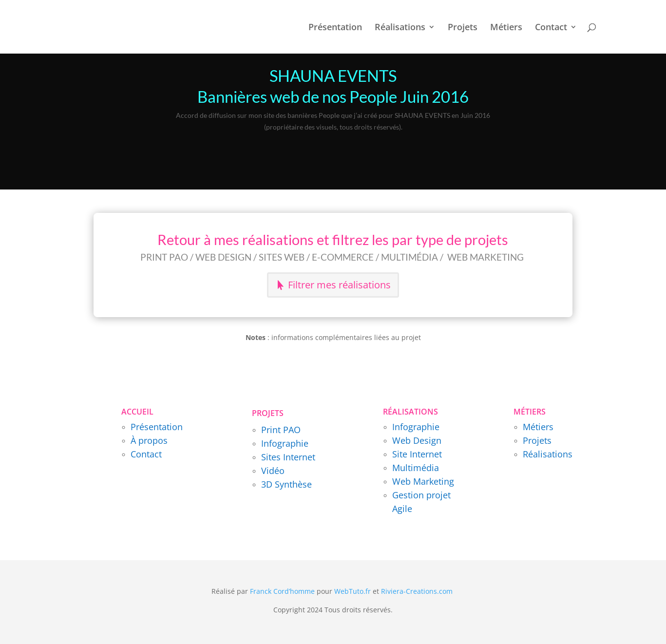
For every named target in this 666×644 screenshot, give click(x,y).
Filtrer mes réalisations (339, 285)
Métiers (506, 28)
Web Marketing (423, 481)
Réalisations (400, 28)
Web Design (417, 440)
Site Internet (417, 454)
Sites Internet (288, 457)
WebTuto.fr (352, 591)
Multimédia (416, 468)
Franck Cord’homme (282, 591)
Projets (463, 28)
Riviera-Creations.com (417, 591)
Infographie (285, 443)
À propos (149, 440)
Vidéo (273, 471)
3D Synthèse (286, 484)
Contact (551, 28)
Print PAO (281, 430)
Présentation (335, 28)
